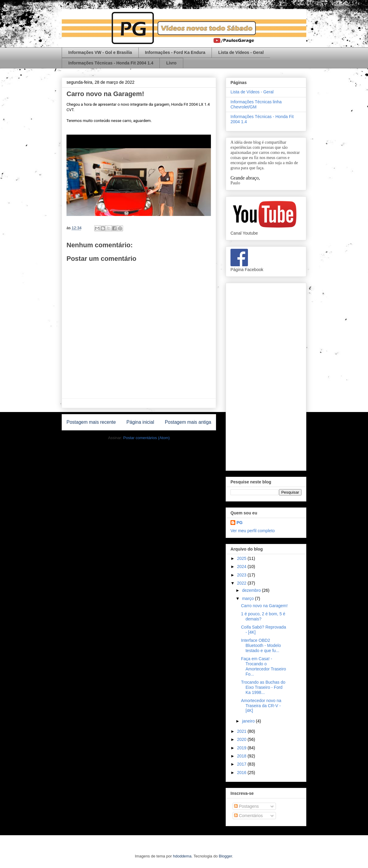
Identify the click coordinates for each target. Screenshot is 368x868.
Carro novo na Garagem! (264, 606)
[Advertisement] (266, 376)
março (248, 598)
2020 (242, 739)
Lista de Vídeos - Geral (241, 52)
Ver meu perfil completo (253, 531)
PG (240, 523)
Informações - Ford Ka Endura (175, 52)
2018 (242, 756)
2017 (242, 764)
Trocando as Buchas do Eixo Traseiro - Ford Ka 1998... (263, 687)
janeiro (249, 721)
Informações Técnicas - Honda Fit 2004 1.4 (111, 63)
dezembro (252, 590)
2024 (242, 567)
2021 (242, 731)
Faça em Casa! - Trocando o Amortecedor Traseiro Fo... (264, 666)
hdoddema (182, 856)
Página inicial (140, 422)
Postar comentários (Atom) (146, 438)
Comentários (248, 816)
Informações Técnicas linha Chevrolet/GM (256, 104)
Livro (171, 63)
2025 (242, 558)
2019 (242, 748)
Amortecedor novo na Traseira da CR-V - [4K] (261, 706)
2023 (242, 575)
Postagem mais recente (91, 422)
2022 (242, 583)
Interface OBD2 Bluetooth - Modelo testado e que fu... (261, 645)
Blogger (225, 856)
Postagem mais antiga (188, 422)
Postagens (246, 806)
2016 (242, 773)
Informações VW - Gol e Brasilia (100, 52)
